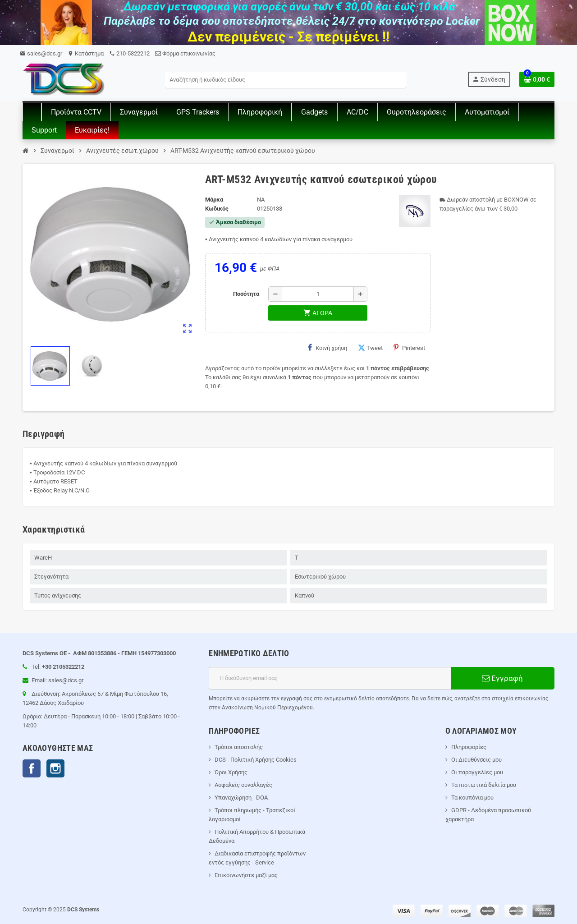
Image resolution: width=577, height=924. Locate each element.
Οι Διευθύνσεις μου (476, 760)
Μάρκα (214, 200)
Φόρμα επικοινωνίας (185, 53)
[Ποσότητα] (318, 294)
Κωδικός (217, 209)
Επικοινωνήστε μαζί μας (246, 875)
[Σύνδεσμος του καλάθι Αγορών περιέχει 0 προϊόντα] (537, 79)
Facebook (32, 768)
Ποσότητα (246, 294)
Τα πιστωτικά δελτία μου (484, 785)
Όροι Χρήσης (231, 772)
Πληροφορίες (469, 747)
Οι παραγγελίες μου (477, 772)
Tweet (370, 348)
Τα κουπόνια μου (472, 798)
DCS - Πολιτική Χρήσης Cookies (256, 760)
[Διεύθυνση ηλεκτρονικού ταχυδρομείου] (330, 678)
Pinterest (409, 348)
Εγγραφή (502, 678)
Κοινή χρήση (327, 348)
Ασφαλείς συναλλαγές (243, 785)
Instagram (55, 768)
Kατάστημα (86, 53)
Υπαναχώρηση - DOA (241, 798)
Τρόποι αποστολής (239, 747)
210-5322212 (129, 53)
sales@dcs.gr (41, 53)
